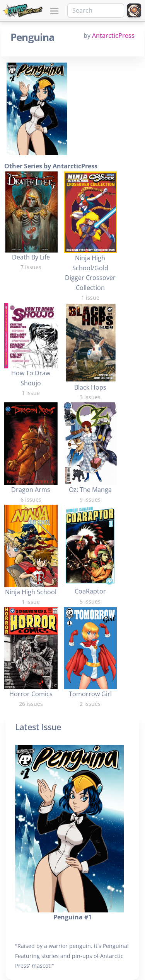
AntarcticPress (113, 36)
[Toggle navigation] (54, 11)
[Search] (96, 10)
